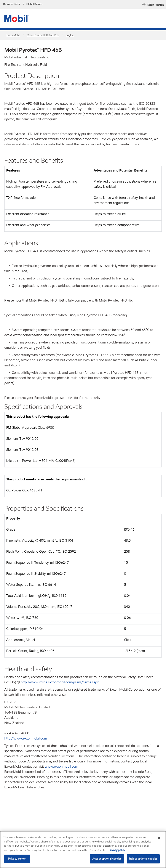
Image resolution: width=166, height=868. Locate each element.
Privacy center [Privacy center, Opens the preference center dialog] (17, 859)
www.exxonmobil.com (61, 766)
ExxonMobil (13, 35)
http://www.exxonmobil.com (26, 738)
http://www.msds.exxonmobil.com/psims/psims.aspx (60, 682)
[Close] (159, 838)
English (70, 35)
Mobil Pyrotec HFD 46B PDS (43, 35)
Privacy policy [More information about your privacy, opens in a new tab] (117, 850)
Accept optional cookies (107, 859)
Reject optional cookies (143, 859)
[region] (83, 850)
